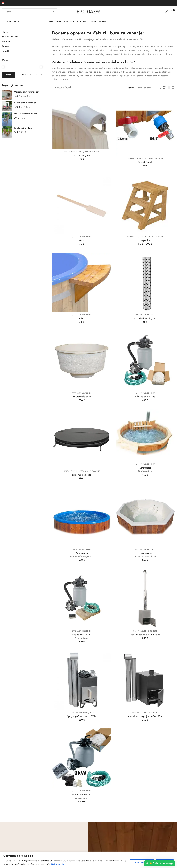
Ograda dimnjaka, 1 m (145, 318)
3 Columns (169, 88)
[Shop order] (144, 88)
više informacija (57, 864)
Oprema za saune (92, 152)
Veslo (82, 240)
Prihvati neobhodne (142, 862)
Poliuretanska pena (82, 397)
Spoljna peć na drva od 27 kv (82, 716)
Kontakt (5, 51)
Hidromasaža (145, 553)
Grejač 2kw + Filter (82, 635)
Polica (82, 318)
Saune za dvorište (10, 37)
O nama (6, 46)
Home (5, 32)
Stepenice (145, 240)
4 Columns (174, 88)
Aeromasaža (145, 468)
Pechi (156, 631)
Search (53, 12)
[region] (88, 860)
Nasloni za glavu (82, 155)
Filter (9, 75)
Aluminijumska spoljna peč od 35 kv (145, 716)
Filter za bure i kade (145, 397)
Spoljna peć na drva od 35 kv (145, 635)
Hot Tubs (6, 41)
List (160, 88)
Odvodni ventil (145, 162)
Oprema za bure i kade (73, 152)
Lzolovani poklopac (82, 475)
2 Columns (165, 88)
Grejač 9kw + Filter (82, 794)
